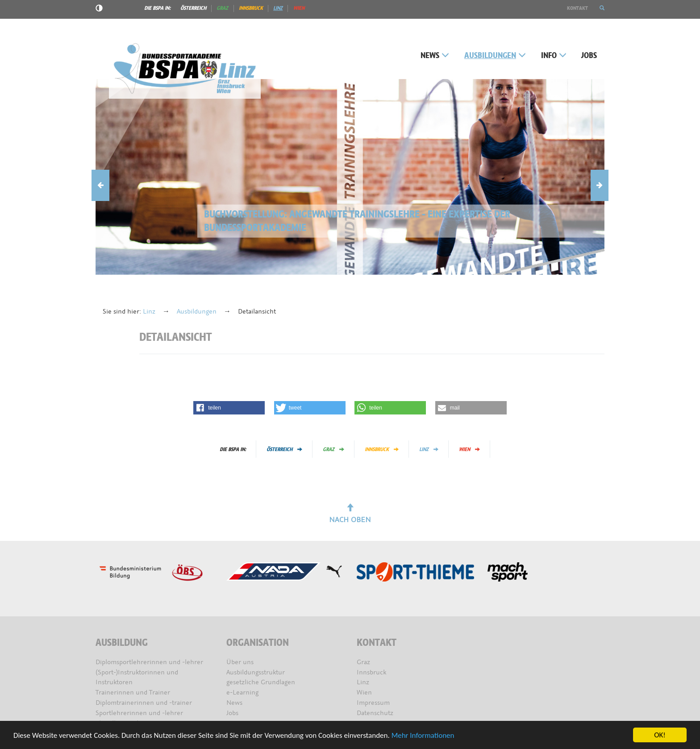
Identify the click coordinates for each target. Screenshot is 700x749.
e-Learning (242, 693)
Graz (222, 8)
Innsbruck (251, 8)
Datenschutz (375, 713)
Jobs (589, 56)
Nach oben (350, 514)
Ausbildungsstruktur (256, 672)
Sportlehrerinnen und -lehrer (139, 713)
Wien (299, 8)
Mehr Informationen (423, 735)
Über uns (240, 662)
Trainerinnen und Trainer (133, 693)
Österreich (193, 8)
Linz (278, 8)
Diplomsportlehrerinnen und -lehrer (149, 662)
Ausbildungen (495, 56)
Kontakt (577, 8)
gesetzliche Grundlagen (261, 682)
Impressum (373, 703)
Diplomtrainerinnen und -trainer (144, 703)
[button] (602, 8)
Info (554, 56)
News (435, 56)
